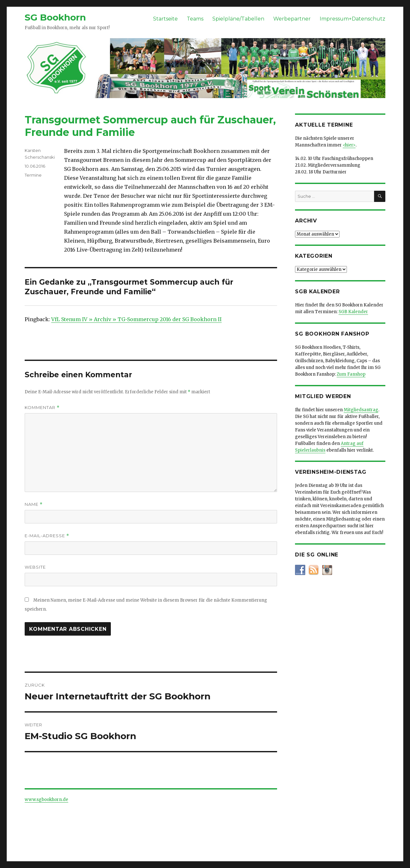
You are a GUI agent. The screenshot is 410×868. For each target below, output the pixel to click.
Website (35, 567)
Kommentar (42, 408)
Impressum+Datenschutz (353, 19)
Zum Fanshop (351, 374)
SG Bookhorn (55, 17)
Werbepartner (292, 19)
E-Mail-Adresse (47, 536)
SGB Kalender (353, 312)
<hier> (349, 145)
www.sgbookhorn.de (46, 800)
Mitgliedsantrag (361, 410)
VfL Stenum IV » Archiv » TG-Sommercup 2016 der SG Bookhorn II (136, 319)
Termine (33, 175)
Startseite (165, 19)
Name (34, 504)
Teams (195, 19)
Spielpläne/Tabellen (238, 19)
